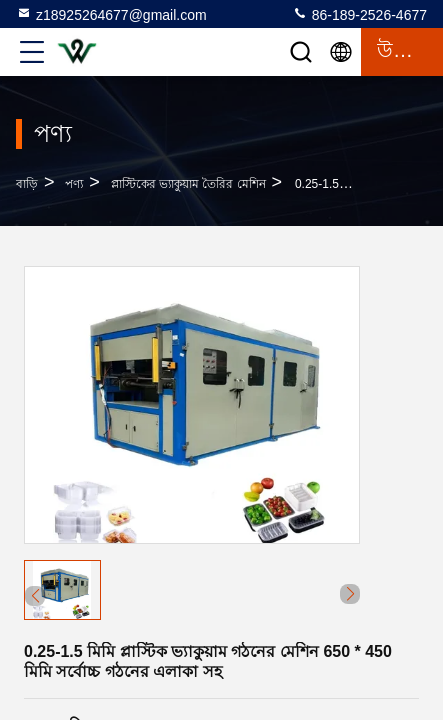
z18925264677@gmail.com (111, 14)
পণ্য (74, 184)
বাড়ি (27, 184)
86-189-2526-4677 (359, 14)
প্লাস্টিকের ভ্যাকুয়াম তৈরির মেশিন (188, 184)
